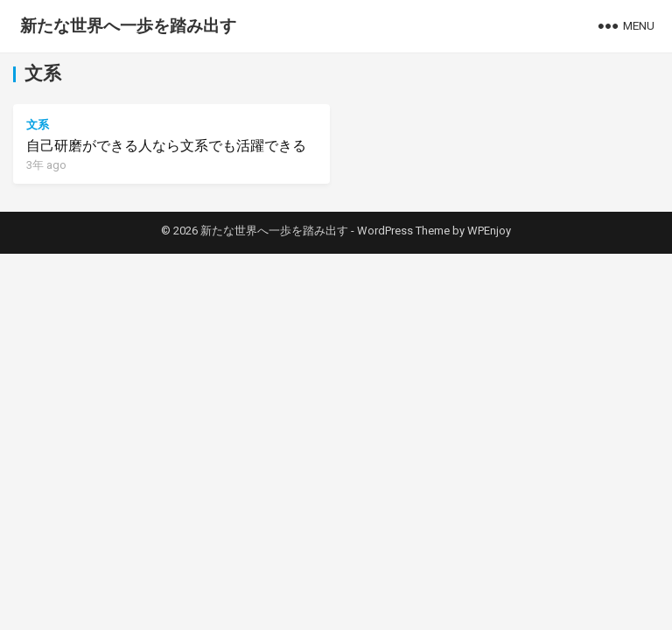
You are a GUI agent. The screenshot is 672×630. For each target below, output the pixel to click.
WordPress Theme (403, 231)
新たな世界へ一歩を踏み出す (128, 26)
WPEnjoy (489, 231)
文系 (38, 125)
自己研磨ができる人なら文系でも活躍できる (166, 146)
